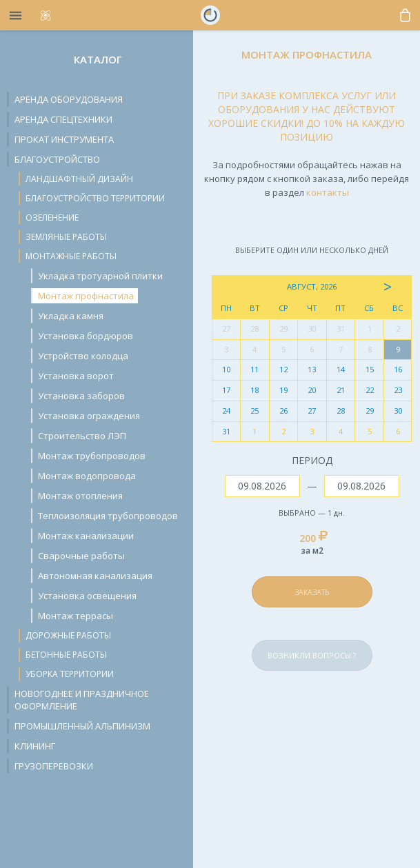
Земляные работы (66, 237)
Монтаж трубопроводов (92, 456)
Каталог (98, 59)
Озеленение (52, 218)
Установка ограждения (89, 416)
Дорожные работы (68, 635)
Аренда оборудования (69, 99)
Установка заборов (81, 396)
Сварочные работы (81, 556)
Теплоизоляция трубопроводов (108, 516)
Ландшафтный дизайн (79, 179)
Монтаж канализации (86, 536)
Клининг (35, 746)
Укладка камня (71, 316)
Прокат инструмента (64, 139)
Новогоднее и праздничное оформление (82, 700)
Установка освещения (87, 596)
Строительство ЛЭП (82, 436)
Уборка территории (70, 674)
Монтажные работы (71, 256)
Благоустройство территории (95, 198)
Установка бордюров (86, 336)
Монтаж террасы (76, 616)
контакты (328, 192)
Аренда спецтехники (63, 119)
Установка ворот (76, 376)
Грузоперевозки (54, 766)
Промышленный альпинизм (82, 726)
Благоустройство (57, 159)
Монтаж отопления (80, 496)
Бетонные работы (66, 655)
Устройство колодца (83, 356)
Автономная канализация (95, 576)
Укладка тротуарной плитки (100, 276)
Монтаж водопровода (87, 476)
